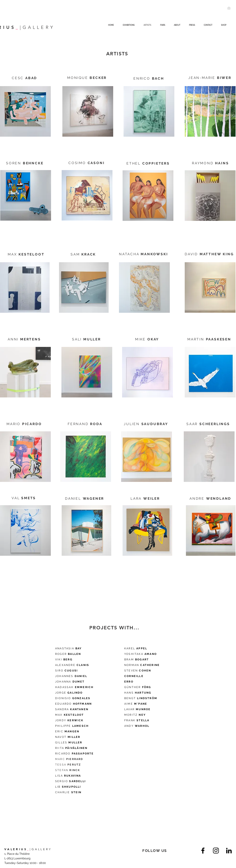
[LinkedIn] (229, 851)
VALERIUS (16, 849)
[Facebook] (203, 851)
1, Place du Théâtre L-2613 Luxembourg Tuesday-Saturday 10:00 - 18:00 (25, 858)
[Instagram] (216, 851)
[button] (231, 8)
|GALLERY (41, 849)
